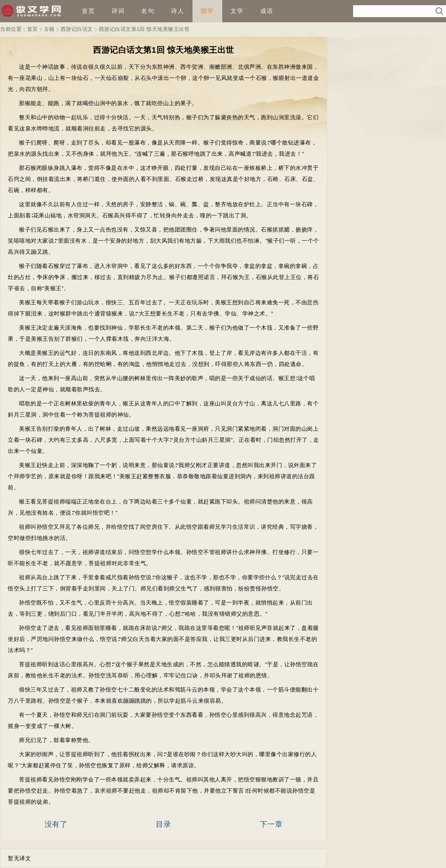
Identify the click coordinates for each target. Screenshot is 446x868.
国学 (207, 11)
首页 (88, 11)
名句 (148, 11)
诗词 (118, 11)
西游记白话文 (77, 29)
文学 (237, 11)
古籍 (49, 29)
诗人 (178, 11)
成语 (267, 11)
